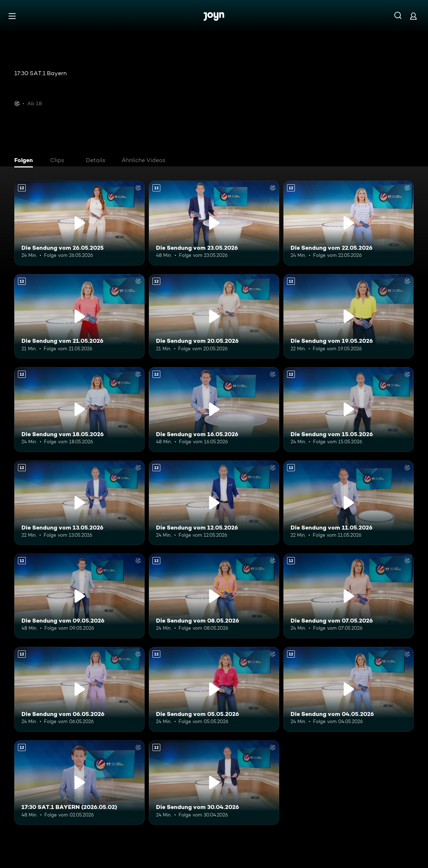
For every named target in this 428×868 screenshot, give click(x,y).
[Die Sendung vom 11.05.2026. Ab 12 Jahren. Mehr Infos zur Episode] (349, 503)
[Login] (413, 16)
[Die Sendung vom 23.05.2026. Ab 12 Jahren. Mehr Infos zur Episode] (214, 223)
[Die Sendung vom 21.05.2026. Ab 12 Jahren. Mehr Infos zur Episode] (79, 316)
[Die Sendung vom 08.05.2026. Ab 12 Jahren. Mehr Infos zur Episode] (214, 596)
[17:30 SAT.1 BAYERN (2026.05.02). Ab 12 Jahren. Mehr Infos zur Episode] (79, 783)
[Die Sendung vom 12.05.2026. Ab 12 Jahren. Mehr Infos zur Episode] (214, 503)
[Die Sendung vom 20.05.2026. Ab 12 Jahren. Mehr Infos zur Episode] (214, 316)
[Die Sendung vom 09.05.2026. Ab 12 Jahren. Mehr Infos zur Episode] (79, 596)
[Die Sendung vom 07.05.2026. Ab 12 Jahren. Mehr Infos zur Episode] (349, 596)
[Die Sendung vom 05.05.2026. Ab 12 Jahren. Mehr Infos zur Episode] (214, 689)
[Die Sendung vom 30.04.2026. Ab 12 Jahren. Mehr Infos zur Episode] (214, 783)
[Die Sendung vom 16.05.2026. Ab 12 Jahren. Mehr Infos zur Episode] (214, 409)
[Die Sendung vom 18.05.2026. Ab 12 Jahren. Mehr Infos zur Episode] (79, 409)
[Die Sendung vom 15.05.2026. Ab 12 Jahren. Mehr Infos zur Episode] (349, 409)
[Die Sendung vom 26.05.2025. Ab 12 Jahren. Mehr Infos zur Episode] (79, 223)
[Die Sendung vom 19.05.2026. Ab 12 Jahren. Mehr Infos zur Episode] (349, 316)
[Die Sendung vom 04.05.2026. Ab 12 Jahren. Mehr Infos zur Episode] (349, 689)
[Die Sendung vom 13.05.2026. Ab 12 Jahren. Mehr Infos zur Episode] (79, 503)
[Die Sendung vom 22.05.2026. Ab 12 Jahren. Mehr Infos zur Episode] (349, 223)
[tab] (25, 161)
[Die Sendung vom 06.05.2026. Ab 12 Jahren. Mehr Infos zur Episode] (79, 689)
